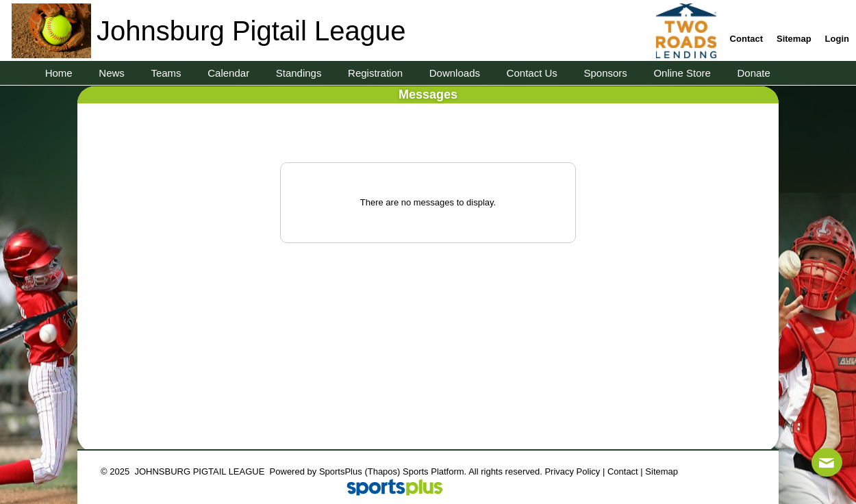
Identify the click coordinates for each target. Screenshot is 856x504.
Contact (623, 471)
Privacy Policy (572, 471)
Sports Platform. (435, 471)
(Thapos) (382, 471)
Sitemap (662, 471)
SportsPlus (341, 471)
